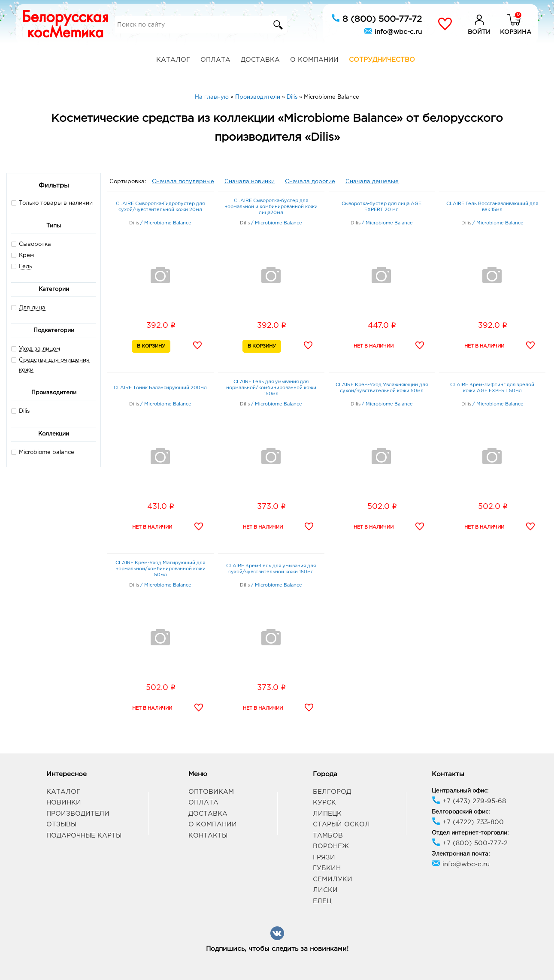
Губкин (327, 868)
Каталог (173, 60)
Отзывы (61, 824)
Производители (78, 814)
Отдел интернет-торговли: (470, 833)
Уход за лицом (39, 349)
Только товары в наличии (52, 203)
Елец (322, 901)
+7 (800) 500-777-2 (470, 843)
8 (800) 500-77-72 (377, 18)
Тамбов (328, 836)
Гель (26, 267)
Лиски (325, 890)
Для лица (32, 308)
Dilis (20, 411)
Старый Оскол (341, 824)
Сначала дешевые (372, 182)
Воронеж (331, 846)
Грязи (324, 857)
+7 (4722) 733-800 (468, 822)
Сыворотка (35, 244)
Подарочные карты (84, 836)
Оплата (215, 60)
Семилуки (333, 879)
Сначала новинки (250, 182)
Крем (26, 256)
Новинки (64, 803)
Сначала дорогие (310, 182)
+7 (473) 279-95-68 (469, 801)
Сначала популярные (183, 182)
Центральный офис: (460, 791)
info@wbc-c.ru (393, 31)
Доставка (260, 60)
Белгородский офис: (461, 812)
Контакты (208, 836)
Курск (324, 803)
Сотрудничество (382, 60)
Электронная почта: (461, 854)
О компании (314, 60)
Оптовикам (211, 792)
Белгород (332, 792)
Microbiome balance (47, 452)
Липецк (327, 814)
